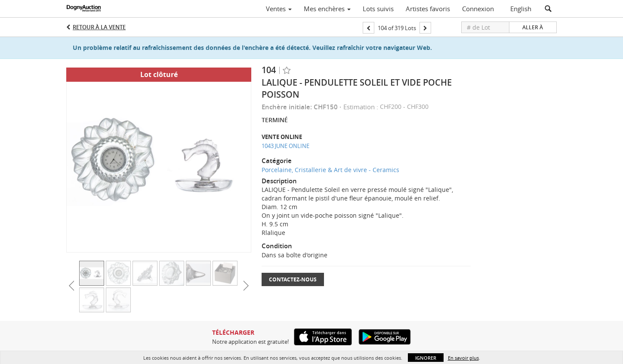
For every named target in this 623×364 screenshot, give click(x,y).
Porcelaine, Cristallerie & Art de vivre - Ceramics (330, 170)
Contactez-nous (293, 279)
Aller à (533, 27)
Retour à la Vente (99, 27)
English (521, 9)
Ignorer (426, 358)
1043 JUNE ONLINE (285, 146)
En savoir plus (463, 358)
